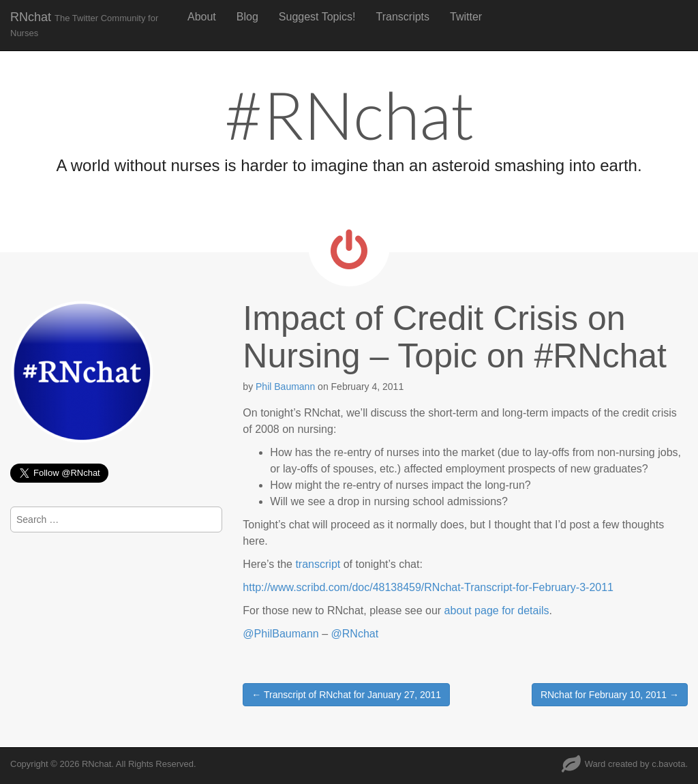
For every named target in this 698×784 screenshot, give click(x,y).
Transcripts (403, 17)
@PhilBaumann (280, 634)
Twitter (466, 17)
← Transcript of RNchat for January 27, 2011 (346, 695)
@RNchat (355, 634)
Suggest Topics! (317, 17)
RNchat (84, 24)
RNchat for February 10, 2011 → (610, 695)
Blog (247, 17)
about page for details (497, 610)
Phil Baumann (285, 387)
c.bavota (668, 764)
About (202, 17)
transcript (318, 564)
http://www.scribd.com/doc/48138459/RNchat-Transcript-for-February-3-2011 (428, 587)
